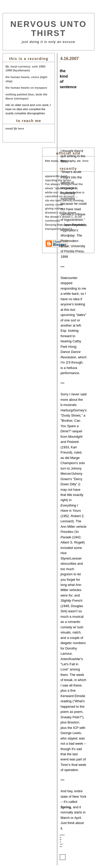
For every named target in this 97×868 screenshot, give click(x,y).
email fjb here (15, 129)
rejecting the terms (58, 180)
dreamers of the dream (61, 213)
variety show (54, 205)
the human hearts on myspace (26, 88)
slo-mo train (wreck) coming (64, 200)
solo (38, 105)
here (86, 161)
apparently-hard (56, 176)
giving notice (54, 208)
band (26, 105)
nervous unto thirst (48, 29)
